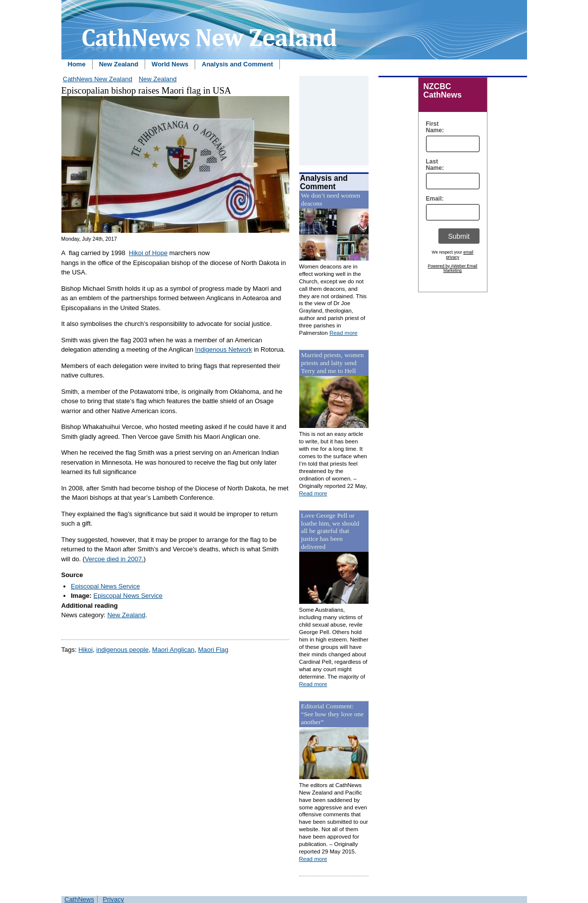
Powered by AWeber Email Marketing (453, 268)
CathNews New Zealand (98, 79)
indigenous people (122, 650)
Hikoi (85, 650)
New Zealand (119, 64)
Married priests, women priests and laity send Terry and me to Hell (333, 363)
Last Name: (433, 165)
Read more (344, 333)
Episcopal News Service (105, 586)
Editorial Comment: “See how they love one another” (333, 714)
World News (170, 64)
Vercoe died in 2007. (114, 559)
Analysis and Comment (237, 64)
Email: (433, 199)
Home (77, 64)
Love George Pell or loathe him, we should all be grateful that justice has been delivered (330, 531)
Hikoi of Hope (148, 253)
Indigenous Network (224, 349)
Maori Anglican (173, 650)
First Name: (433, 127)
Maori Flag (213, 650)
